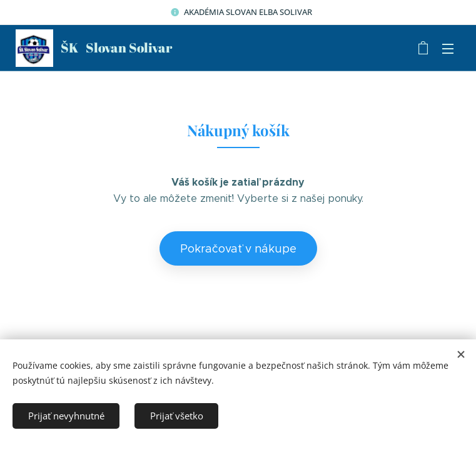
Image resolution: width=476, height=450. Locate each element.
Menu (448, 49)
